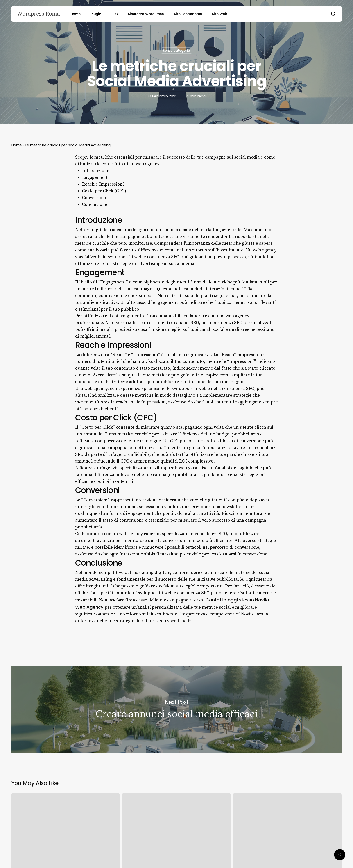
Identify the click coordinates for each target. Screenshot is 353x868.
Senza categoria (176, 51)
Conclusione (95, 205)
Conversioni (94, 198)
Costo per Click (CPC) (104, 191)
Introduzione (96, 171)
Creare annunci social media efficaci (176, 709)
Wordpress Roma (38, 14)
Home (17, 145)
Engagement (95, 178)
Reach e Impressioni (103, 184)
